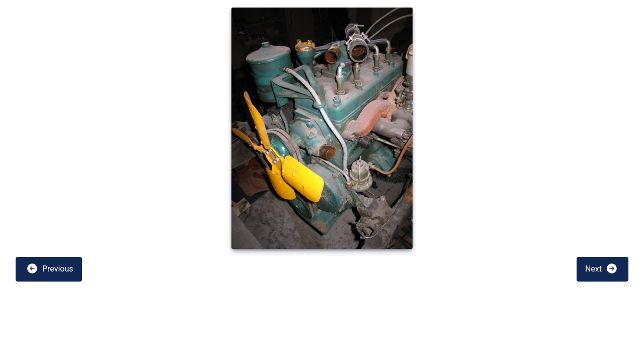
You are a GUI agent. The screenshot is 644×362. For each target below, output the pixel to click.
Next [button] (601, 268)
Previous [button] (50, 268)
